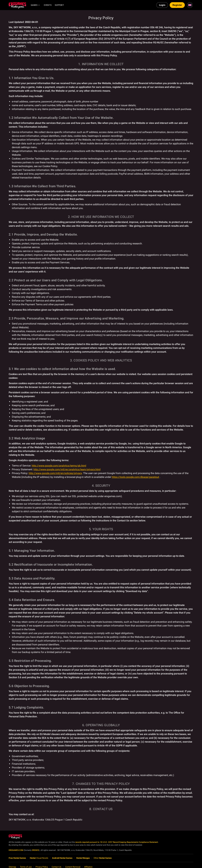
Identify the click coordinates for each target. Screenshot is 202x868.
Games (34, 5)
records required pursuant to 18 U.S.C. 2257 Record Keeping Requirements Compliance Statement (117, 842)
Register (177, 5)
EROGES (35, 850)
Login (162, 5)
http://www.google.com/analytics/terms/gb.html (59, 466)
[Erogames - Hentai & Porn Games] (17, 5)
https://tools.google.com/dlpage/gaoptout (135, 477)
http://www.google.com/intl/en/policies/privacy (55, 473)
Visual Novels (39, 858)
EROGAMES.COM (16, 850)
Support (59, 5)
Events (48, 5)
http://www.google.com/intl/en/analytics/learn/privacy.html (67, 469)
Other (103, 858)
